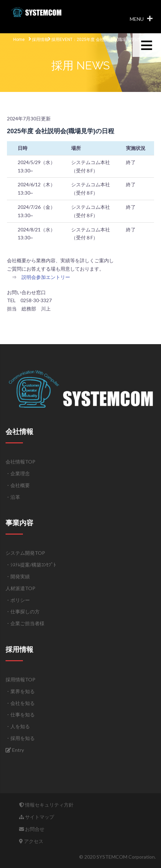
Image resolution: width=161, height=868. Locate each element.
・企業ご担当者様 (25, 623)
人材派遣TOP (20, 588)
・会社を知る (20, 703)
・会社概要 (18, 485)
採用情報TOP (20, 679)
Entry (15, 750)
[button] (137, 19)
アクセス (31, 841)
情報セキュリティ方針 (46, 805)
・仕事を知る (20, 714)
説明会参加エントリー (46, 277)
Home (19, 40)
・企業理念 (18, 473)
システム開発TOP (25, 553)
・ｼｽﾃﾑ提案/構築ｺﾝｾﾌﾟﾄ (31, 565)
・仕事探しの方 (23, 611)
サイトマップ (37, 817)
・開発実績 (18, 576)
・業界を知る (20, 691)
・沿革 (13, 497)
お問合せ (32, 829)
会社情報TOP (20, 462)
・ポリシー (18, 600)
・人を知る (18, 726)
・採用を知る (20, 738)
